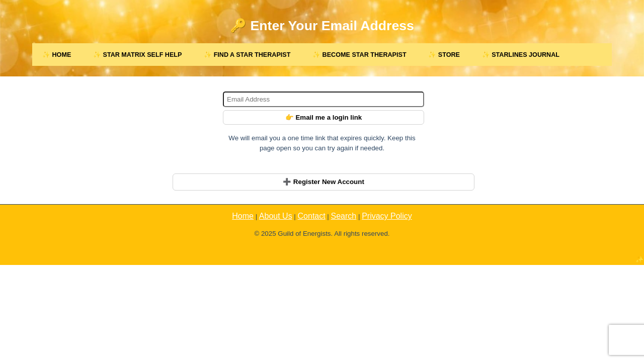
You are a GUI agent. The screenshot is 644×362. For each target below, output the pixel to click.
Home (243, 216)
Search (344, 216)
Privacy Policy (387, 216)
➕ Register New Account (324, 182)
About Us (276, 216)
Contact (312, 216)
